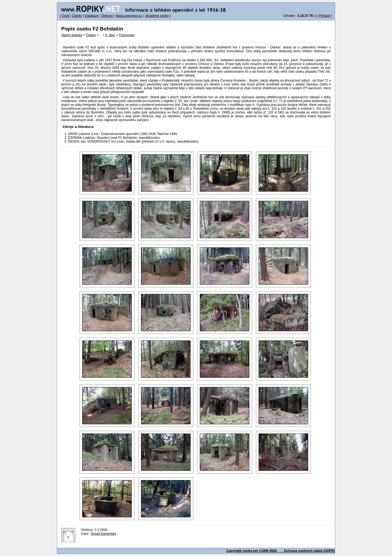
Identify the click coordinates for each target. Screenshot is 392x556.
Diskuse (107, 16)
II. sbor (110, 35)
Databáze (92, 16)
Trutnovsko (127, 35)
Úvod (66, 16)
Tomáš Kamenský (103, 534)
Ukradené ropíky (157, 16)
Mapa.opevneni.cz (129, 16)
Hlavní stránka (72, 35)
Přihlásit (325, 16)
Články (77, 16)
